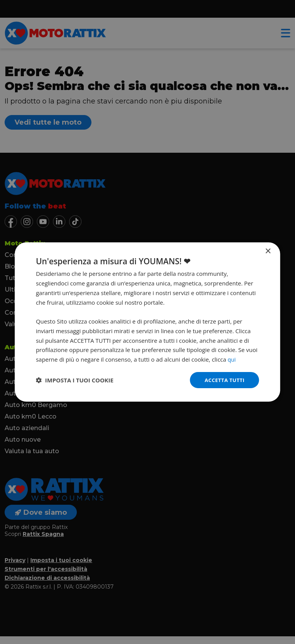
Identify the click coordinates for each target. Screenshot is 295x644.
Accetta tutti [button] (224, 380)
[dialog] (147, 322)
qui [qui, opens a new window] (232, 359)
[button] (75, 380)
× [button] (268, 251)
